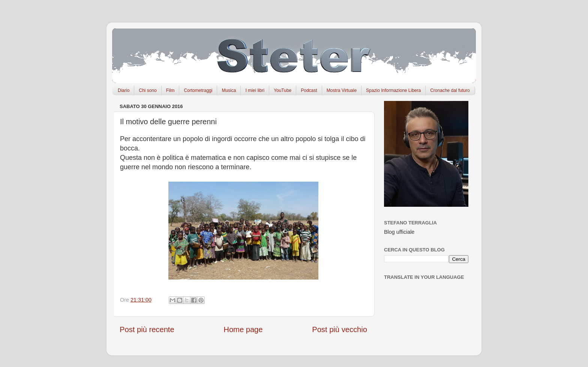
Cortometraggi (198, 90)
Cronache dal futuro (450, 90)
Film (170, 90)
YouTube (283, 90)
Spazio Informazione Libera (393, 90)
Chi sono (148, 90)
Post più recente (147, 329)
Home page (243, 329)
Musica (229, 90)
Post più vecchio (340, 329)
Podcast (309, 90)
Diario (124, 90)
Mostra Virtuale (342, 90)
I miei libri (255, 90)
